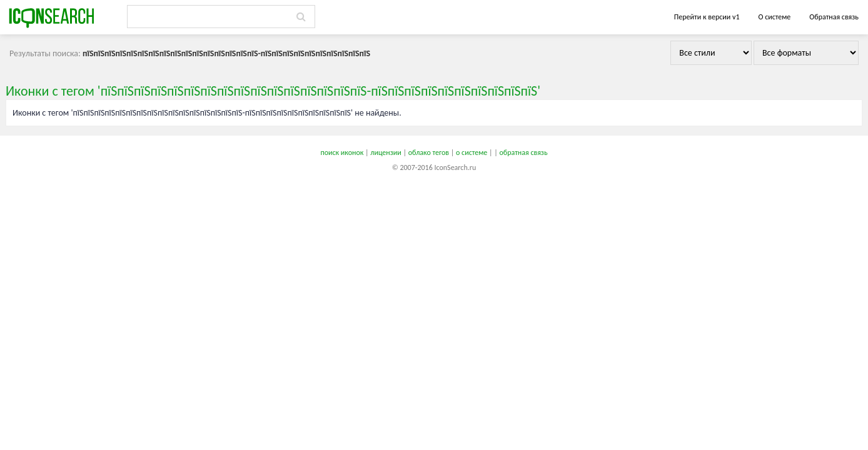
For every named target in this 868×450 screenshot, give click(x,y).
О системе (774, 17)
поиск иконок (342, 152)
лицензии (386, 152)
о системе (472, 152)
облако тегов (429, 152)
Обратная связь (834, 17)
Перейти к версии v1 (707, 17)
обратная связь (523, 152)
